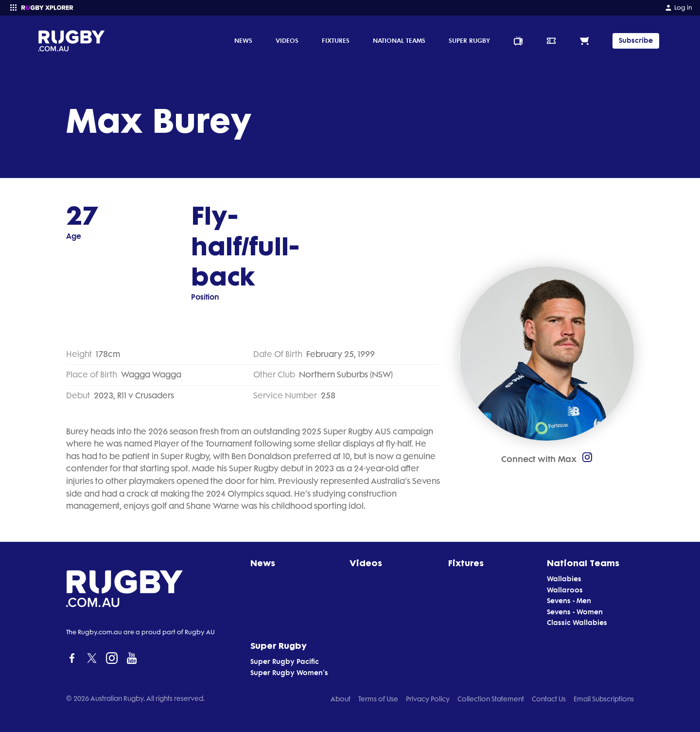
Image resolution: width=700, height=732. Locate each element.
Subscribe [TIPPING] (636, 41)
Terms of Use (378, 699)
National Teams (399, 40)
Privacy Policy (428, 699)
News (243, 40)
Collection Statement (491, 699)
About (341, 699)
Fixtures (336, 40)
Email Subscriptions (604, 699)
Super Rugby (469, 40)
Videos (287, 40)
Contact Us (549, 699)
